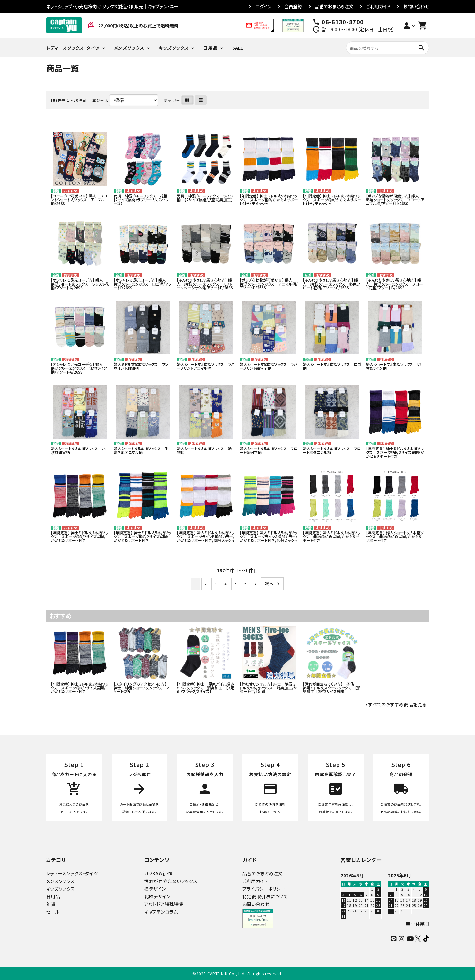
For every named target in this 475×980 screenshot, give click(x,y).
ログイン (263, 6)
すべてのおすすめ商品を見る (397, 704)
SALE (238, 48)
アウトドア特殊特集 (164, 904)
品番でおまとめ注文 (334, 6)
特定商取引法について (265, 896)
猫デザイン (155, 889)
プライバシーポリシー (264, 889)
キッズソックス (174, 48)
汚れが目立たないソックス (171, 881)
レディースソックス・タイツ (73, 48)
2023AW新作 (158, 873)
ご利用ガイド (378, 6)
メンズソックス (129, 48)
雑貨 (51, 904)
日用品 (210, 48)
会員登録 (293, 6)
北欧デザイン (157, 896)
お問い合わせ (416, 6)
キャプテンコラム (161, 912)
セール (53, 912)
